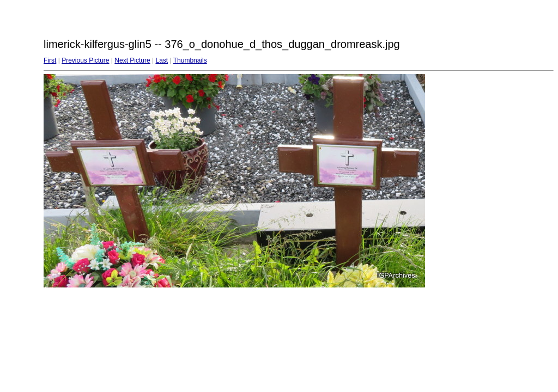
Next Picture (132, 60)
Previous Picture (85, 60)
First (50, 60)
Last (162, 60)
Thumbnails (190, 60)
